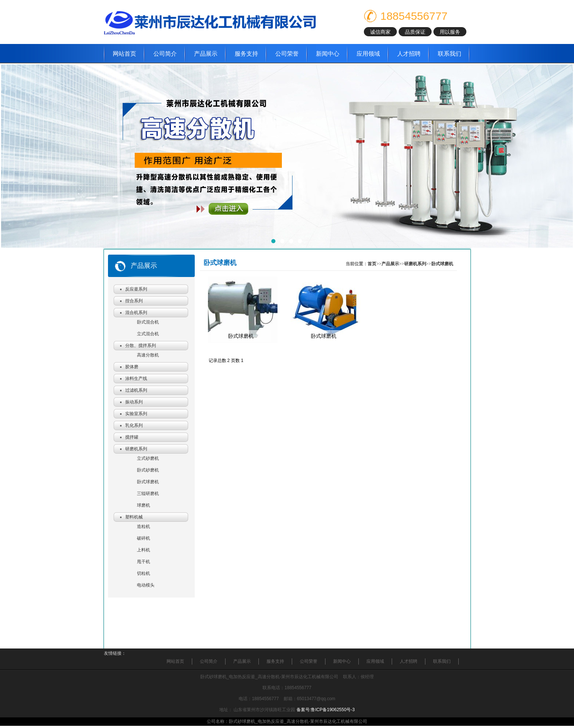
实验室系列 (136, 414)
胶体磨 (132, 367)
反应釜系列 (136, 289)
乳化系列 (134, 425)
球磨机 (143, 505)
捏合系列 (134, 301)
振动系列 (134, 402)
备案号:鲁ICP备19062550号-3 (326, 710)
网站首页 (124, 54)
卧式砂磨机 (148, 470)
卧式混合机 (148, 322)
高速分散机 (148, 355)
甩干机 (143, 562)
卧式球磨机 (148, 482)
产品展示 (206, 54)
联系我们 (450, 54)
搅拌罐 (132, 437)
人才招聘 (409, 54)
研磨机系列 (136, 449)
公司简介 (165, 54)
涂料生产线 (136, 378)
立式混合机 (148, 334)
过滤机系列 (136, 390)
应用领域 (368, 54)
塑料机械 (134, 517)
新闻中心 (328, 54)
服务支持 (246, 54)
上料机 (143, 550)
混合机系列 (136, 313)
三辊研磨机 (148, 494)
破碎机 (143, 538)
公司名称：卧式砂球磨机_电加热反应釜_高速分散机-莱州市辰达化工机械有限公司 (287, 721)
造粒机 (143, 526)
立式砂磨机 (148, 458)
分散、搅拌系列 (141, 345)
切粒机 (143, 573)
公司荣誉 (287, 54)
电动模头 (146, 585)
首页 (372, 264)
